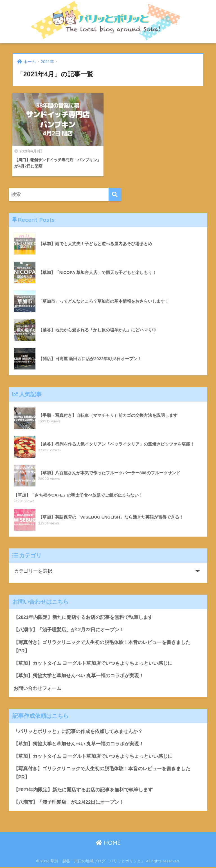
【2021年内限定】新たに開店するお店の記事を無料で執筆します (83, 617)
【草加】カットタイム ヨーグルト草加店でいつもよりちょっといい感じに (93, 663)
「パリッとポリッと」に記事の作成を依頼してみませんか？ (78, 732)
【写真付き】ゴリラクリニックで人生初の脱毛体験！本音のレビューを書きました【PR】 (102, 646)
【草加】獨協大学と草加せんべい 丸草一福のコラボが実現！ (79, 676)
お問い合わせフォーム (37, 688)
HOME (108, 844)
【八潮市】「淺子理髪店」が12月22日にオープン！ (69, 629)
